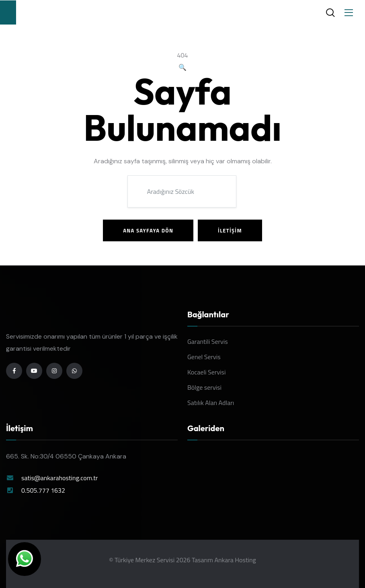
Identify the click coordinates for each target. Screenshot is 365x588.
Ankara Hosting (235, 560)
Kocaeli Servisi (207, 372)
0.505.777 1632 (43, 490)
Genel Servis (204, 357)
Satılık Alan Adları (211, 403)
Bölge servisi (204, 387)
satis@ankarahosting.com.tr (59, 478)
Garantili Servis (208, 341)
